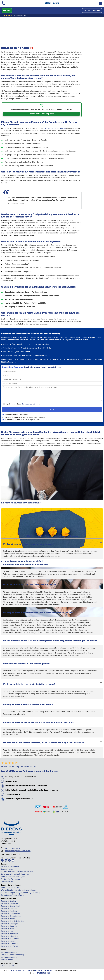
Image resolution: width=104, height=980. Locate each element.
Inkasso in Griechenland (11, 914)
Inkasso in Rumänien (9, 934)
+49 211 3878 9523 (12, 848)
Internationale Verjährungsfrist (14, 876)
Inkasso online (7, 869)
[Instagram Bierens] (6, 860)
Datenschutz (49, 970)
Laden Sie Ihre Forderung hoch (41, 114)
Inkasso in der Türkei (9, 946)
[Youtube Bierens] (13, 860)
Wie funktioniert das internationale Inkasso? (19, 890)
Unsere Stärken (7, 881)
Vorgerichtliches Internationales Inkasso (17, 871)
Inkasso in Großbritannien (12, 916)
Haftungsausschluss (18, 970)
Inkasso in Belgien (8, 901)
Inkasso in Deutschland (10, 906)
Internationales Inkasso (10, 887)
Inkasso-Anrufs (7, 960)
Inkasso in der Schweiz (10, 939)
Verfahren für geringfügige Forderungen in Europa (21, 893)
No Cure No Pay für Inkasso (55, 128)
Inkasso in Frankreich (10, 911)
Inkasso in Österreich (10, 926)
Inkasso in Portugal (9, 931)
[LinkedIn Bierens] (2, 860)
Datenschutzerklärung (30, 404)
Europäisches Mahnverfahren (13, 895)
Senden (52, 409)
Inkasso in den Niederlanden (12, 921)
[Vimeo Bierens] (9, 860)
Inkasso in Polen (8, 929)
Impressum (38, 970)
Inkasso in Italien (8, 919)
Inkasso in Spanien (9, 941)
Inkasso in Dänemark (9, 904)
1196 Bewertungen (19, 15)
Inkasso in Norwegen (9, 924)
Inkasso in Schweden (9, 936)
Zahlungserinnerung (9, 952)
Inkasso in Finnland (9, 909)
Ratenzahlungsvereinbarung (12, 955)
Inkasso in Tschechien (10, 944)
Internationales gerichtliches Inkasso (16, 874)
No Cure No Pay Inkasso (11, 879)
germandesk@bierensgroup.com (18, 851)
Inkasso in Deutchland (10, 866)
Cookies (30, 970)
